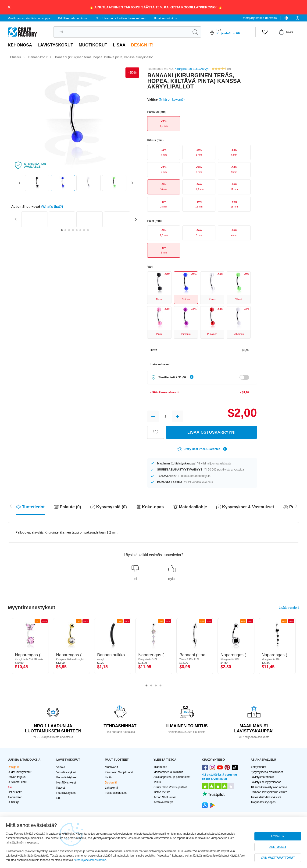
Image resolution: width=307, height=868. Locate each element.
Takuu (157, 782)
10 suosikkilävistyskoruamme (269, 787)
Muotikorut (93, 45)
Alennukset (15, 797)
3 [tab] (156, 686)
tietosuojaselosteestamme (90, 860)
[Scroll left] (296, 506)
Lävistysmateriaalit (262, 777)
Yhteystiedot (258, 767)
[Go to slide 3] (69, 230)
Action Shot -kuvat (165, 797)
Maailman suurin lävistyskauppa (29, 18)
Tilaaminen (160, 767)
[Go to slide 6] (80, 230)
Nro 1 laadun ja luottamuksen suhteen (121, 18)
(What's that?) (52, 207)
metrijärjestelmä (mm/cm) (260, 18)
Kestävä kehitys (163, 802)
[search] (121, 32)
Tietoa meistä (162, 792)
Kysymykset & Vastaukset (267, 772)
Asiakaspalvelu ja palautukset (172, 777)
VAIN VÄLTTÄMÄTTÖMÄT (278, 858)
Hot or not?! (15, 792)
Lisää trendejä (289, 608)
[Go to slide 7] (84, 230)
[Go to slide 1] (62, 230)
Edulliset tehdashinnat (73, 18)
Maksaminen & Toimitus (168, 772)
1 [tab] (146, 686)
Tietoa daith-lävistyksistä (266, 797)
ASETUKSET (278, 847)
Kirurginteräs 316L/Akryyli (192, 69)
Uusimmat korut (18, 782)
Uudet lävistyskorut (20, 772)
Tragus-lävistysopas (263, 802)
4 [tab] (161, 686)
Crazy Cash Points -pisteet (170, 787)
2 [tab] (151, 686)
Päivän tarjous (17, 777)
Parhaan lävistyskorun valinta (269, 792)
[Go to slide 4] (73, 230)
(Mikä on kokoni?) (172, 99)
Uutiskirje (13, 802)
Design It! (142, 45)
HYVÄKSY (278, 836)
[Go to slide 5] (77, 230)
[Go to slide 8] (88, 230)
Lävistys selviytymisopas (266, 782)
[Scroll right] (11, 506)
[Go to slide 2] (65, 230)
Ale (10, 787)
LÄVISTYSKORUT (55, 45)
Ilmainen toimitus (166, 18)
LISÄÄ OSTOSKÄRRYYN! (211, 432)
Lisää (119, 45)
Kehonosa (20, 45)
